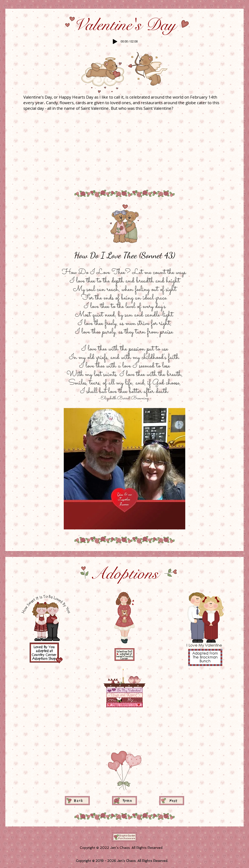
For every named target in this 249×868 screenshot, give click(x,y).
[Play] (115, 42)
